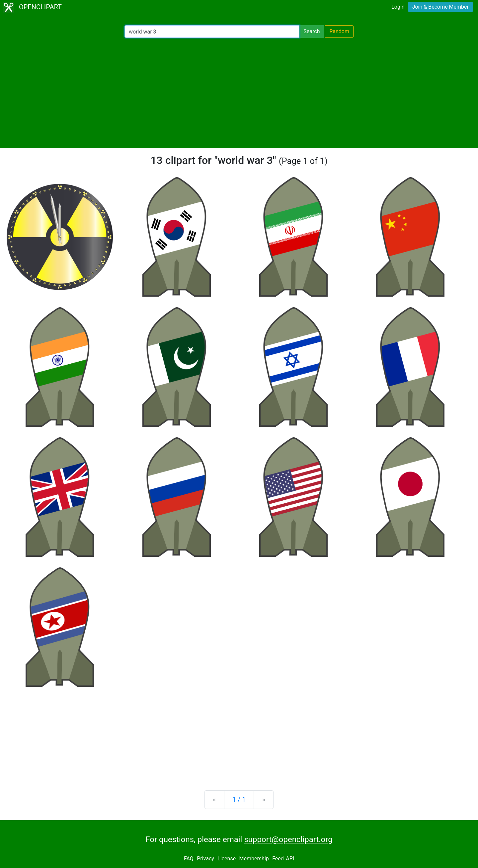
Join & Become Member (440, 7)
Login (398, 7)
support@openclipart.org (288, 839)
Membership (254, 859)
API (290, 859)
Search (312, 31)
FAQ (189, 859)
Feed (278, 859)
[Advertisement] (239, 93)
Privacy (205, 859)
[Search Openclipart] (212, 32)
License (227, 859)
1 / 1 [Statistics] (239, 800)
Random (339, 31)
